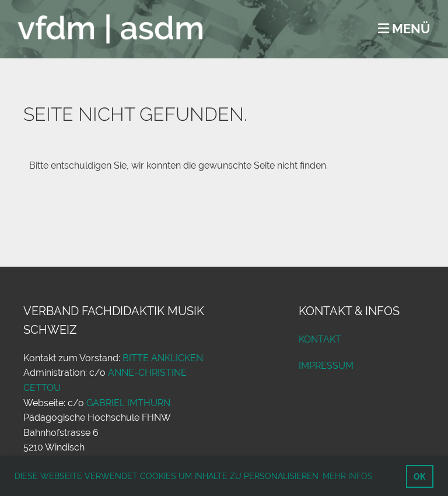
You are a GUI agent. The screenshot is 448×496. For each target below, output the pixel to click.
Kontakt (320, 339)
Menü (404, 29)
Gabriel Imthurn (128, 403)
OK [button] (419, 476)
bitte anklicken (163, 358)
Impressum (326, 366)
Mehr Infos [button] (348, 476)
